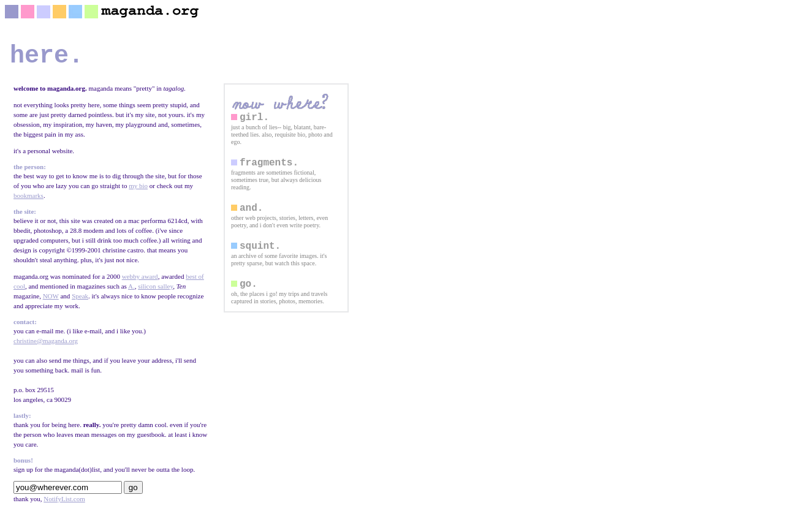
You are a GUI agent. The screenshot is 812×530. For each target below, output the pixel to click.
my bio (138, 192)
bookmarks (28, 202)
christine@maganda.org (46, 347)
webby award (140, 282)
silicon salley (155, 292)
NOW (51, 302)
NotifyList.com (64, 505)
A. (131, 292)
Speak (80, 302)
